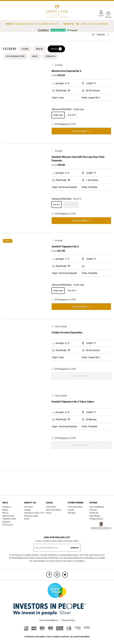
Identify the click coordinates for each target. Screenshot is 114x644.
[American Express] (26, 630)
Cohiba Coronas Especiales (67, 333)
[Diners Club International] (69, 630)
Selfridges (72, 513)
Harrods (71, 510)
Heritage (27, 510)
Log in (101, 15)
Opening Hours (8, 516)
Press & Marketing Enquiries (97, 508)
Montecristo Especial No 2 (66, 71)
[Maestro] (50, 630)
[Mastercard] (42, 630)
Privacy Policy (68, 620)
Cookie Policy (51, 507)
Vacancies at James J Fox (34, 513)
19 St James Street (75, 507)
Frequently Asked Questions (9, 520)
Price (35, 56)
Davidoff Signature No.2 (65, 247)
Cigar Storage (95, 516)
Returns (5, 513)
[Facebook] (49, 575)
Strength (50, 56)
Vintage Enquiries (96, 519)
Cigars (25, 49)
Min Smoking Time (15, 56)
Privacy (49, 513)
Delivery (5, 510)
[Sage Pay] (60, 630)
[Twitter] (65, 575)
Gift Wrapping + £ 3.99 (64, 124)
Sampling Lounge (31, 516)
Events (27, 519)
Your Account (7, 525)
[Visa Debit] (77, 629)
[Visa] (87, 628)
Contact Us (7, 507)
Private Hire (94, 513)
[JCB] (34, 630)
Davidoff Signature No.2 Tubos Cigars (73, 402)
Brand (40, 49)
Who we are (28, 507)
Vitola (56, 49)
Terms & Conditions (54, 510)
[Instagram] (57, 575)
